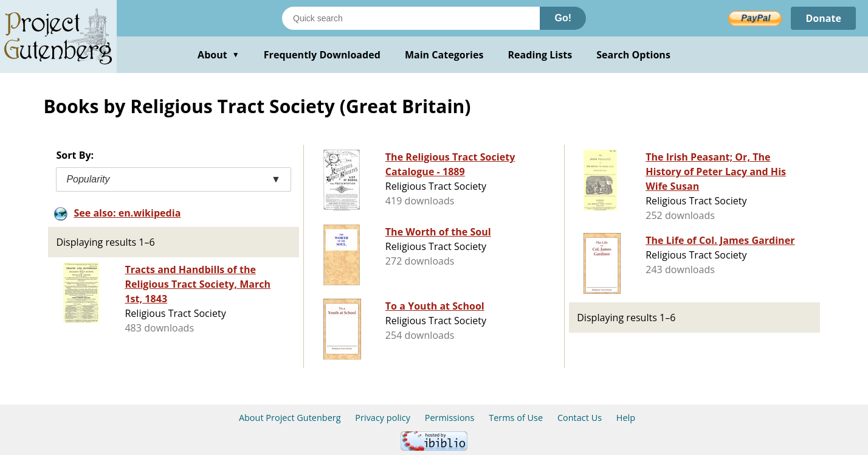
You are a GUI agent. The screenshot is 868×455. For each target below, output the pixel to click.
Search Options (633, 55)
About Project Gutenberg (290, 418)
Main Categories (444, 55)
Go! (563, 18)
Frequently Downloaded (322, 55)
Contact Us (580, 418)
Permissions (450, 418)
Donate (823, 18)
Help (626, 418)
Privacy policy (383, 418)
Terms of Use (516, 418)
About (219, 55)
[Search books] (411, 18)
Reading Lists (540, 55)
